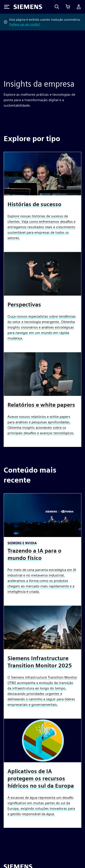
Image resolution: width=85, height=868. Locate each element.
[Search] (57, 7)
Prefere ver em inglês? (25, 24)
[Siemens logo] (28, 7)
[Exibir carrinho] (68, 7)
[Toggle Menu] (7, 7)
